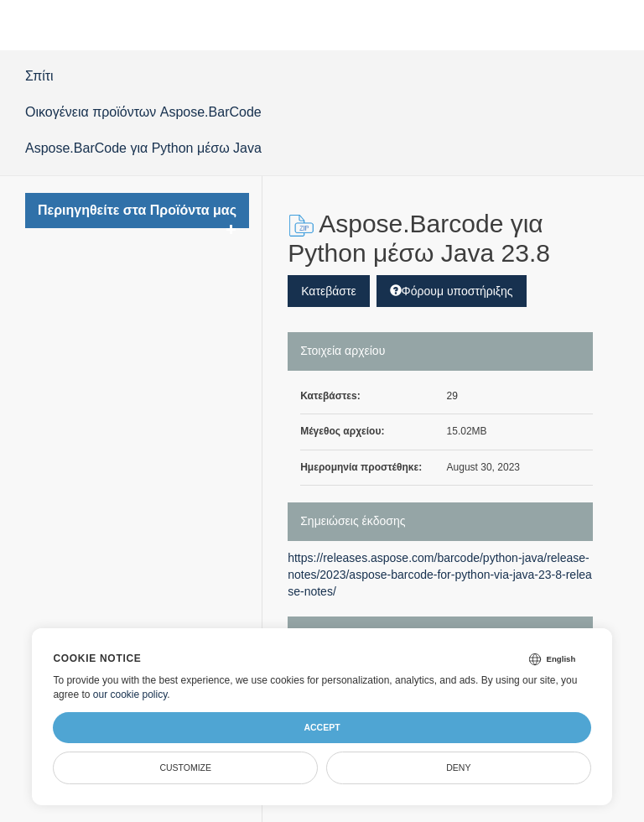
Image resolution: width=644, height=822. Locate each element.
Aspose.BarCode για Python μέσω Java (143, 148)
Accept (322, 727)
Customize (185, 767)
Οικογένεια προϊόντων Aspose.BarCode (143, 112)
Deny (458, 767)
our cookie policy (130, 695)
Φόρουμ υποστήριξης (452, 291)
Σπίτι (39, 76)
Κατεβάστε (329, 291)
